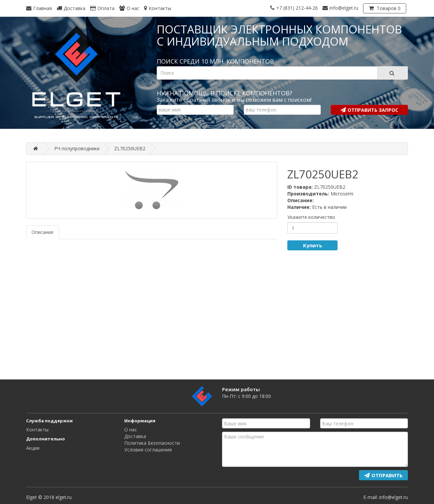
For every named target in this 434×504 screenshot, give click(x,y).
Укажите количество (311, 217)
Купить (313, 245)
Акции (33, 448)
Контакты (37, 430)
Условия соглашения (148, 450)
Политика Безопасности (152, 443)
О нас (131, 430)
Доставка (135, 436)
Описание (43, 232)
